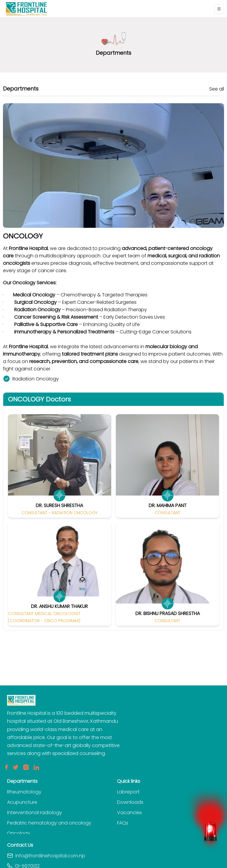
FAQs (123, 823)
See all (217, 89)
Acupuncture (22, 802)
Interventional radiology (35, 813)
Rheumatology (24, 792)
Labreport (128, 792)
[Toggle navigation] (219, 9)
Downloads (130, 802)
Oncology (19, 833)
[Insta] (26, 767)
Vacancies (129, 813)
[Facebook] (6, 767)
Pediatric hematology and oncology (49, 823)
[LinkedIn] (36, 767)
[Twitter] (16, 767)
